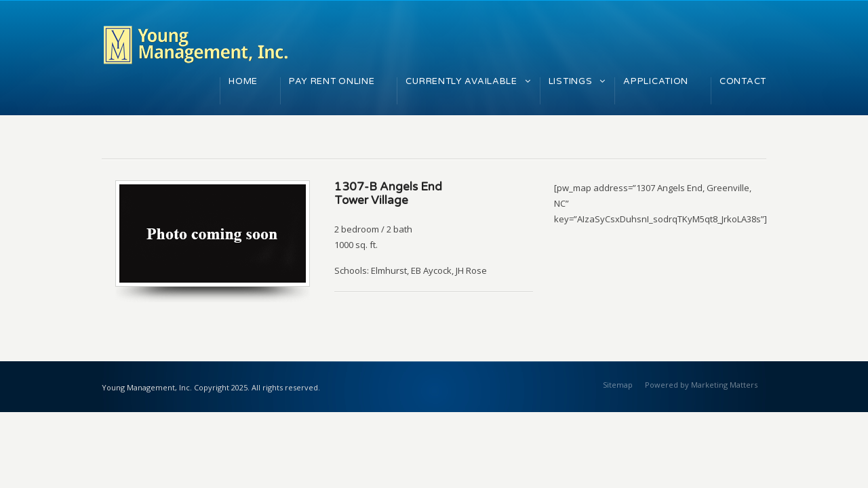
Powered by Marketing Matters (701, 385)
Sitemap (618, 385)
